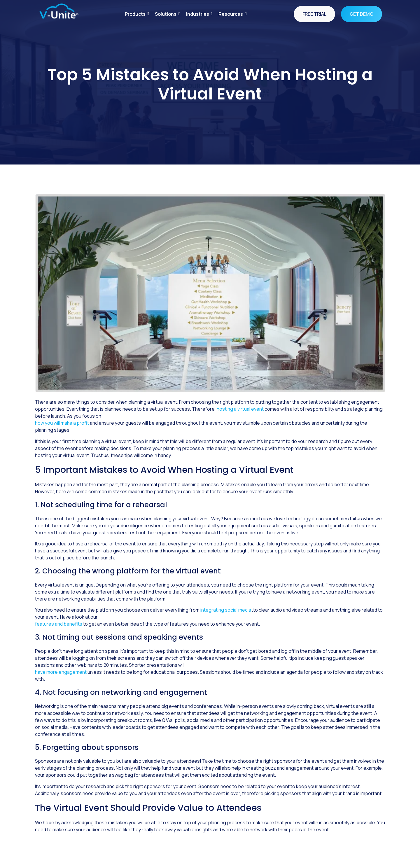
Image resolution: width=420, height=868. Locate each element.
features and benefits (59, 624)
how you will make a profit (62, 423)
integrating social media (226, 610)
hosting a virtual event (241, 409)
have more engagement (61, 672)
